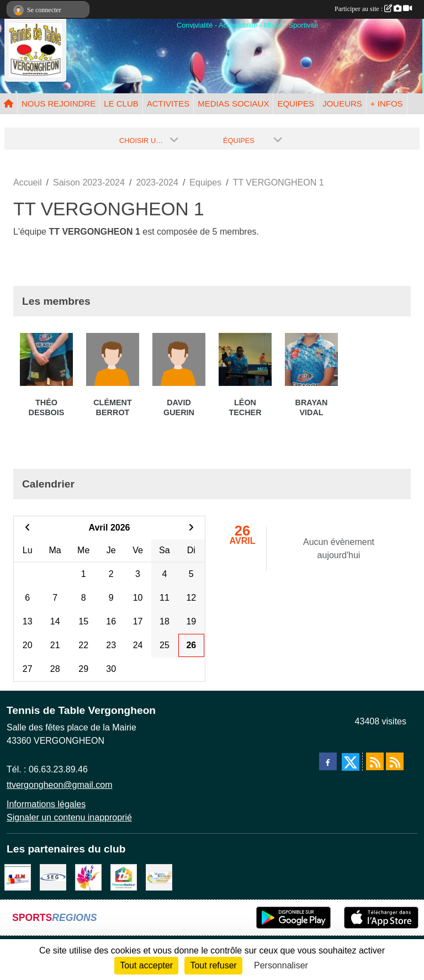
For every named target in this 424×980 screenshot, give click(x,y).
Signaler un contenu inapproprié (69, 817)
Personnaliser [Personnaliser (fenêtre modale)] (281, 965)
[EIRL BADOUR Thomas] (124, 876)
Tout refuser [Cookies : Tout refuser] (213, 965)
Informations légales (46, 804)
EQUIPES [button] (296, 104)
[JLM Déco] (18, 876)
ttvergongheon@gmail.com (59, 785)
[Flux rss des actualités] (375, 761)
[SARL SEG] (53, 876)
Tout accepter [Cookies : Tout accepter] (146, 965)
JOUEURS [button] (342, 104)
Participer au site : (373, 9)
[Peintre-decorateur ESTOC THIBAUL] (88, 876)
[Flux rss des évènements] (395, 761)
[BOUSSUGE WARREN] (159, 876)
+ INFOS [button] (387, 104)
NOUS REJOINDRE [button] (59, 104)
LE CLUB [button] (121, 104)
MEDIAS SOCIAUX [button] (233, 104)
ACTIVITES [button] (168, 104)
